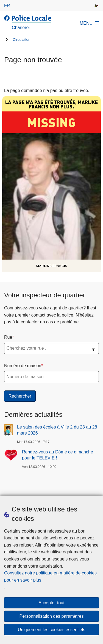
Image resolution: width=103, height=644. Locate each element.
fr (7, 6)
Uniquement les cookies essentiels (51, 630)
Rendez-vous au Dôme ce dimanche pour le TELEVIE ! (58, 455)
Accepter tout (51, 603)
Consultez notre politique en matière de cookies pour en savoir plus (50, 577)
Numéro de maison (23, 366)
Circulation (21, 40)
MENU (89, 23)
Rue (8, 337)
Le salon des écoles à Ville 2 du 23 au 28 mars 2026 (57, 430)
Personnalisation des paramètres (52, 616)
